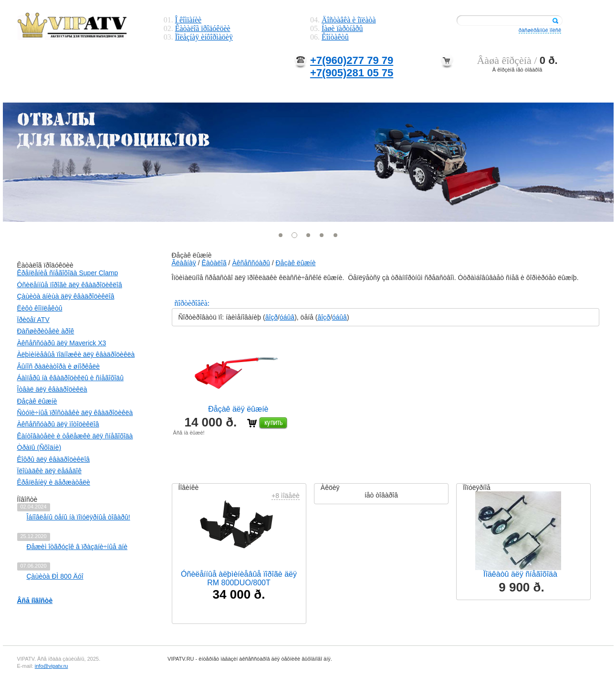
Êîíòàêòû (335, 37)
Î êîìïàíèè (188, 20)
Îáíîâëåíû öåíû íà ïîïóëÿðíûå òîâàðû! (78, 517)
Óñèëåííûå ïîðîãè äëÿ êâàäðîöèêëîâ (70, 285)
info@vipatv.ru (52, 666)
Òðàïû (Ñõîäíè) (39, 447)
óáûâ (287, 317)
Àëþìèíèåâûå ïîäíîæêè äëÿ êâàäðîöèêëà (76, 354)
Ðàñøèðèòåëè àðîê (46, 331)
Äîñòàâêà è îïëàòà (349, 20)
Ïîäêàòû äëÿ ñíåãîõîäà (520, 574)
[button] (281, 235)
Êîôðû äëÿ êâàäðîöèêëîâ (54, 459)
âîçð (271, 317)
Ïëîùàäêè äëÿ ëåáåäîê (49, 471)
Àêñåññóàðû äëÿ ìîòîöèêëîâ (58, 424)
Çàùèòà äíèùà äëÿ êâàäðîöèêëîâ (66, 296)
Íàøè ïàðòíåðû (342, 28)
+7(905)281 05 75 (352, 73)
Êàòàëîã (214, 263)
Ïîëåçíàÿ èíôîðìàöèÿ (204, 37)
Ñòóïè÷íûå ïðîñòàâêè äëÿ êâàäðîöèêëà (75, 413)
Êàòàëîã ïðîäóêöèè (203, 28)
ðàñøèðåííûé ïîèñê (540, 30)
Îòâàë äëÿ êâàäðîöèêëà (52, 389)
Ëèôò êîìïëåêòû (40, 308)
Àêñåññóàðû (251, 263)
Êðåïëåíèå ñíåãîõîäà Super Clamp (68, 273)
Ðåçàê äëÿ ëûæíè (238, 409)
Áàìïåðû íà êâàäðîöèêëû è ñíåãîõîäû (70, 378)
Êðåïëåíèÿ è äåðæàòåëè (54, 482)
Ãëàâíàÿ (184, 263)
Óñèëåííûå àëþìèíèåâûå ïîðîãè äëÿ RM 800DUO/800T (239, 578)
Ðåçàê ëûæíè (37, 401)
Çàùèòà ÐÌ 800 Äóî (55, 576)
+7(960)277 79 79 (352, 60)
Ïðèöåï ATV (33, 320)
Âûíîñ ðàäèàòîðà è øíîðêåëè (59, 366)
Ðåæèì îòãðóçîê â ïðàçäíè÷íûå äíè (77, 547)
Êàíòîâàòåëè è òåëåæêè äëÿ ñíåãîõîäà (75, 436)
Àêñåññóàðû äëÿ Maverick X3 (62, 343)
